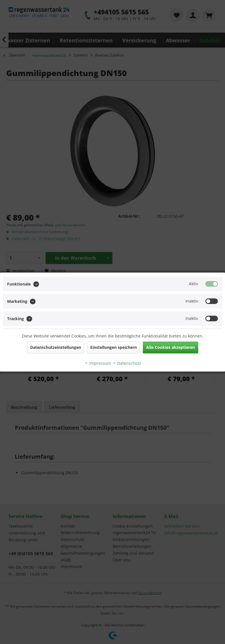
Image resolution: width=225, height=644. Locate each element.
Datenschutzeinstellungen (56, 347)
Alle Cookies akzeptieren (171, 347)
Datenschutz (127, 363)
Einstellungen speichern (113, 347)
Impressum (98, 363)
